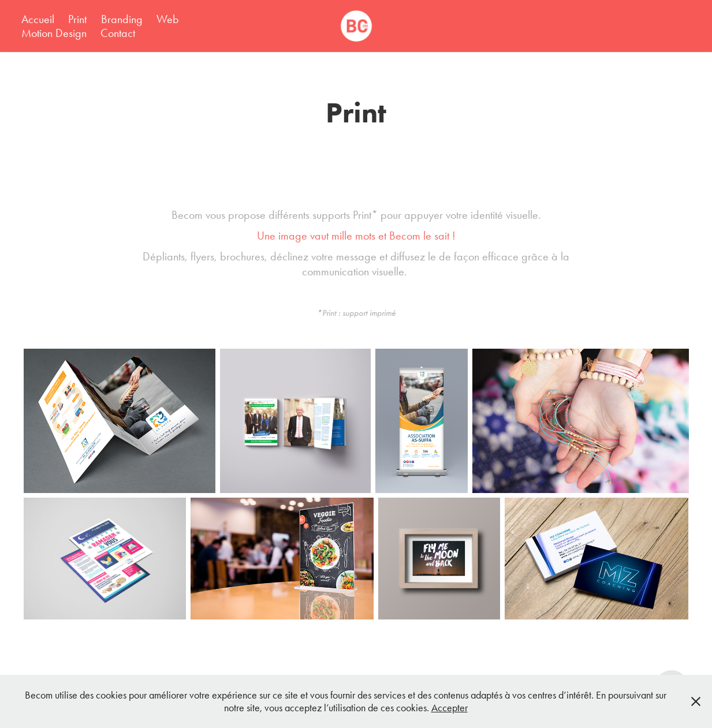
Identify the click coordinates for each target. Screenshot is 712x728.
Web (168, 19)
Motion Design (54, 33)
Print (77, 19)
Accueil (38, 19)
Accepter (450, 708)
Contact (118, 33)
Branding (122, 19)
